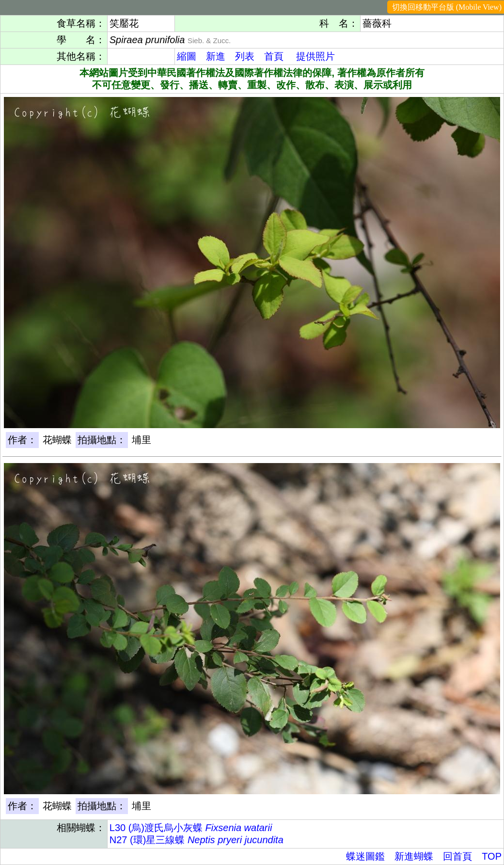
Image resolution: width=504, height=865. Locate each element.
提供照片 (315, 56)
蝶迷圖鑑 (365, 856)
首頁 (274, 56)
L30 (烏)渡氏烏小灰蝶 (191, 828)
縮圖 (187, 56)
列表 (245, 56)
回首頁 (457, 856)
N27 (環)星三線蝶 (197, 840)
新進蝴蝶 (414, 856)
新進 (216, 56)
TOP (492, 856)
